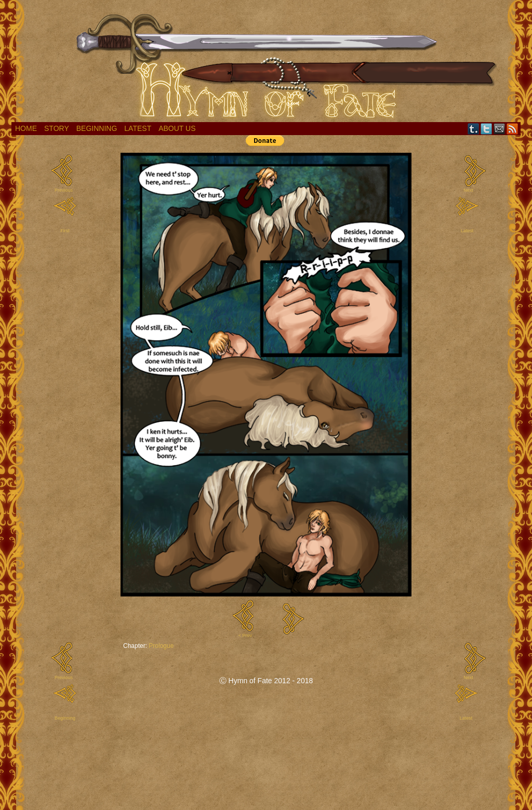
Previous (64, 190)
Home (26, 128)
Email (500, 129)
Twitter (487, 129)
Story (57, 128)
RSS (513, 129)
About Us (177, 128)
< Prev (245, 635)
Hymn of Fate (266, 64)
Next (468, 190)
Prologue (161, 646)
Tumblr (474, 129)
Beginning (97, 128)
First (65, 231)
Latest (138, 128)
